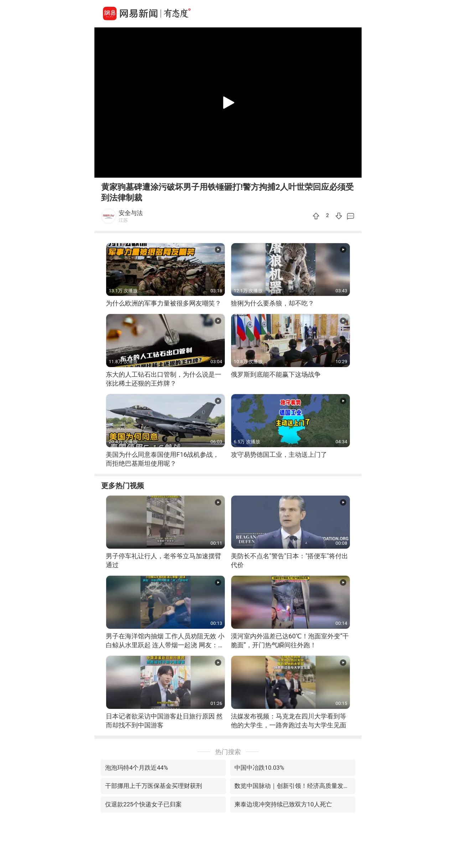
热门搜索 (228, 752)
